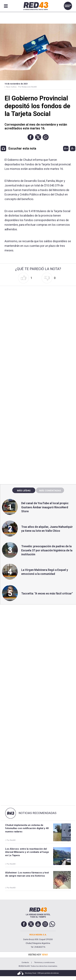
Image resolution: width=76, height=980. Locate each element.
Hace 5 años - (12, 87)
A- (73, 148)
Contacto (25, 962)
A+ (66, 148)
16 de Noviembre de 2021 (16, 84)
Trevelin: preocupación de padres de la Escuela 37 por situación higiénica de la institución (47, 550)
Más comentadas (50, 490)
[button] (31, 137)
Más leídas (24, 490)
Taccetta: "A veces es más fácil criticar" (47, 593)
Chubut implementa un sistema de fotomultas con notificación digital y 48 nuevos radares (27, 828)
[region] (38, 414)
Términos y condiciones (44, 962)
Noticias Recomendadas (37, 813)
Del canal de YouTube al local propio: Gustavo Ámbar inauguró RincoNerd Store (45, 507)
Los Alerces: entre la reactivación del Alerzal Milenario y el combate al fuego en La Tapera (27, 852)
